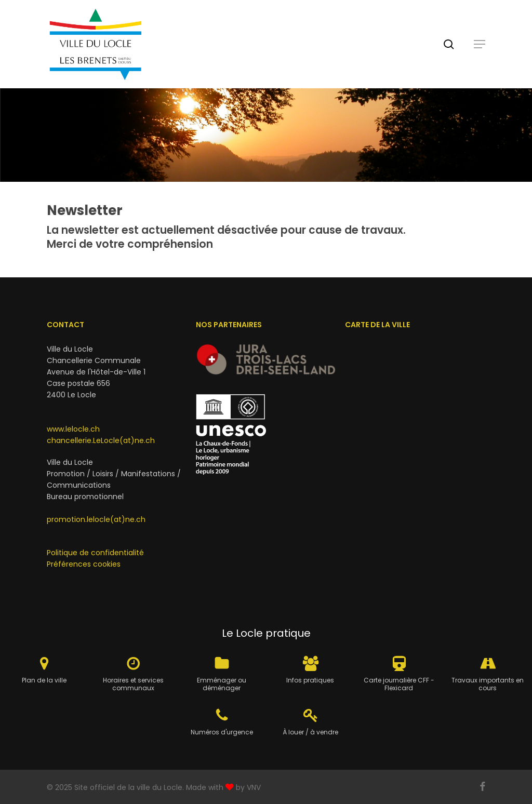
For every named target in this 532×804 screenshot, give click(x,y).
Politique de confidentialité (95, 553)
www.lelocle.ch (73, 429)
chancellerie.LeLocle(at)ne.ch (101, 440)
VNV (254, 787)
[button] (480, 44)
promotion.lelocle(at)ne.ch (96, 519)
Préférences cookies (84, 564)
